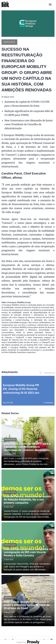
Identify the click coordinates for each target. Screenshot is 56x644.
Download (48, 403)
